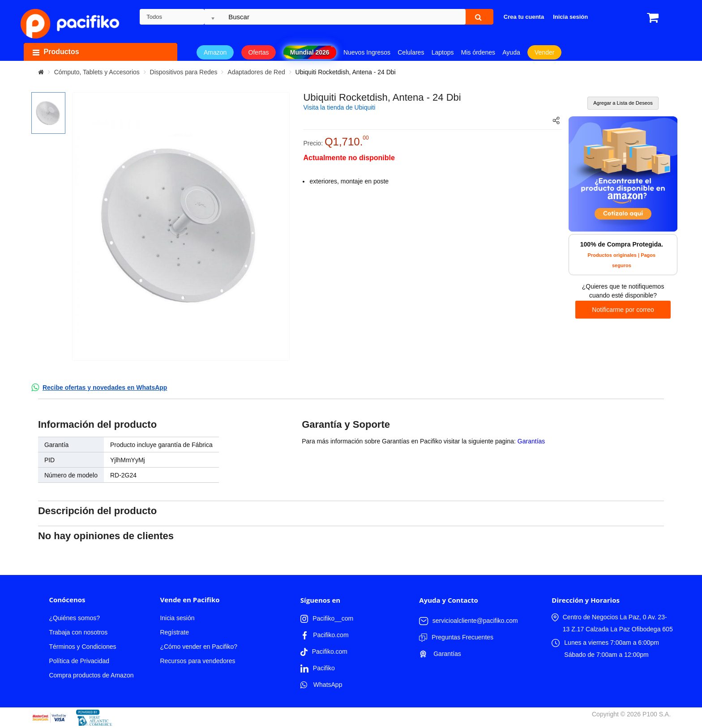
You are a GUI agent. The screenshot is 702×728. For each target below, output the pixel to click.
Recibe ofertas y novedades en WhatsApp (105, 387)
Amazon (215, 52)
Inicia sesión (177, 618)
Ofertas (259, 52)
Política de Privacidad (79, 661)
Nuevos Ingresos (367, 52)
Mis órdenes (478, 52)
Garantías (531, 441)
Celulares (411, 52)
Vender (544, 52)
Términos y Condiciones (82, 647)
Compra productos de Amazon (91, 675)
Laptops (443, 52)
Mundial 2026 (310, 52)
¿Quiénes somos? (74, 618)
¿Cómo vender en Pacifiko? (199, 647)
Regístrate (174, 632)
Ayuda (511, 52)
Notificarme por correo (623, 310)
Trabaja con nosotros (78, 632)
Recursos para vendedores (197, 661)
